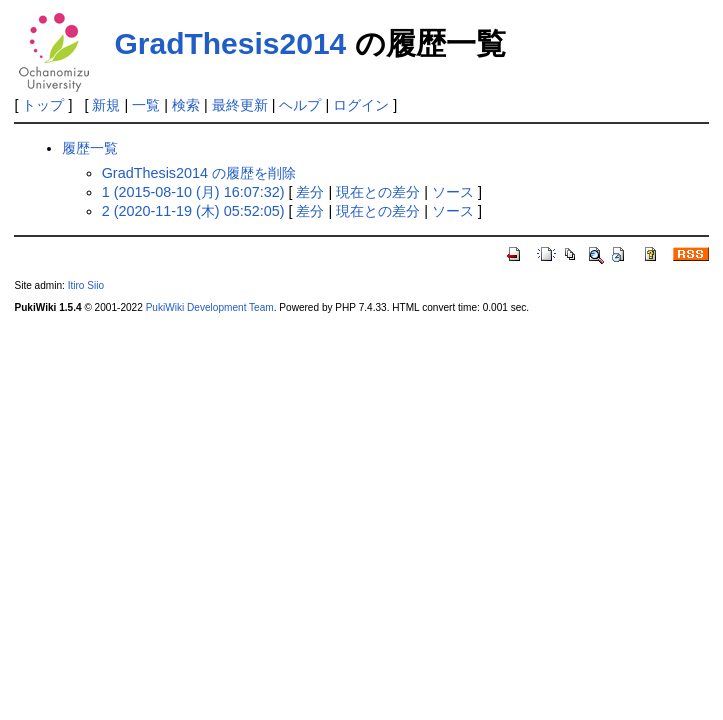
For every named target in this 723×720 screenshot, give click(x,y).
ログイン (361, 105)
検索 (186, 105)
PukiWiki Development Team (210, 307)
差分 (310, 192)
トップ (43, 105)
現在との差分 (378, 192)
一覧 (146, 105)
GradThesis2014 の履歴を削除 (199, 173)
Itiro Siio (86, 285)
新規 (106, 105)
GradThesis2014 (230, 43)
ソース (453, 192)
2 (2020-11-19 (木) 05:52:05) (193, 211)
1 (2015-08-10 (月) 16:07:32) (193, 192)
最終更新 (240, 105)
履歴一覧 (90, 148)
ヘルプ (300, 105)
